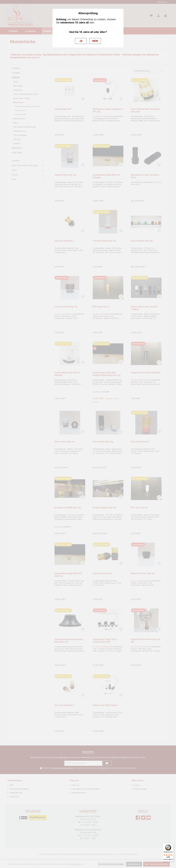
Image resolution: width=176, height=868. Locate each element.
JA (81, 41)
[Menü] (172, 845)
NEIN (95, 41)
